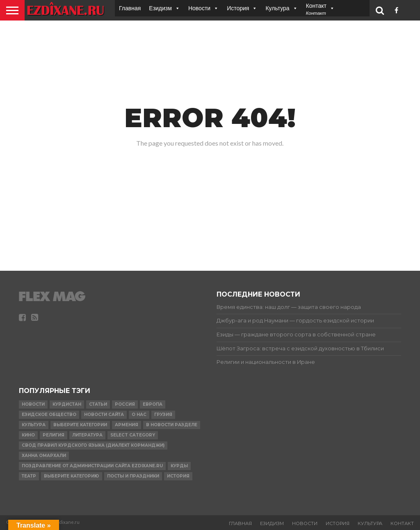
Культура (277, 8)
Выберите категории (80, 425)
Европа (153, 404)
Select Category (133, 435)
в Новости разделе (172, 425)
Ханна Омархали (44, 456)
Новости (199, 8)
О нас (139, 415)
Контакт (402, 523)
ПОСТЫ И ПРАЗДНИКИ (133, 476)
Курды (179, 466)
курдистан (67, 404)
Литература (87, 435)
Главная (130, 8)
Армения (127, 425)
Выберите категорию (72, 476)
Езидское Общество (49, 415)
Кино (28, 435)
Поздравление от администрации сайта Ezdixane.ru (92, 466)
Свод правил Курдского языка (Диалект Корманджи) (93, 445)
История (238, 8)
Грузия (163, 415)
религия (54, 435)
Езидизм (160, 8)
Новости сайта (104, 415)
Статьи (98, 404)
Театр (29, 476)
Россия (125, 404)
